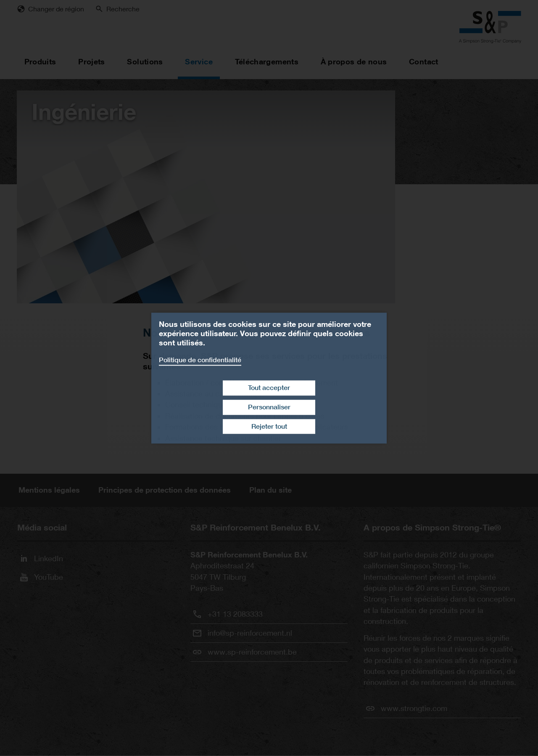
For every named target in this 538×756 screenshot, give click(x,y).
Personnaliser (269, 407)
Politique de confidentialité (200, 360)
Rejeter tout (269, 426)
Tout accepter (269, 388)
